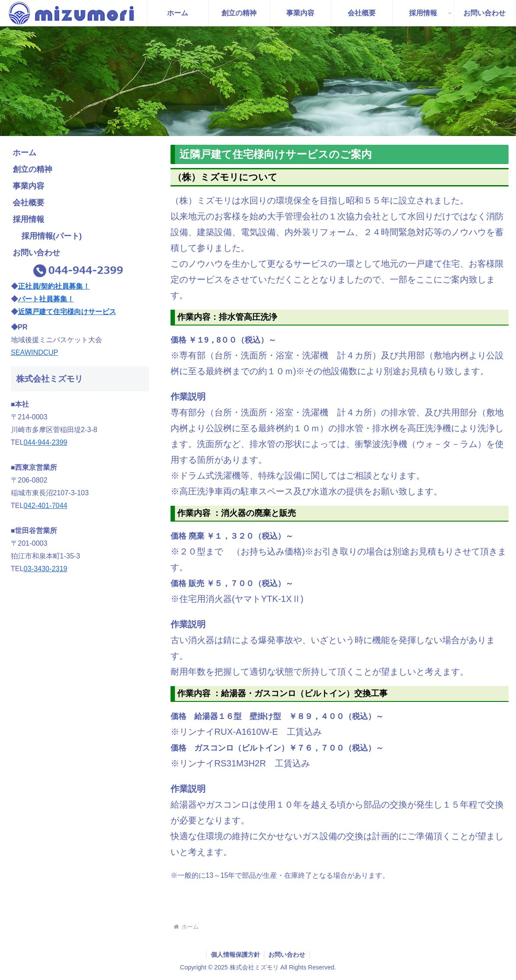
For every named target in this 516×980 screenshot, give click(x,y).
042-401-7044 (46, 506)
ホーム (25, 153)
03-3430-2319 (46, 569)
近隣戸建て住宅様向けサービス (67, 312)
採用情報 (28, 219)
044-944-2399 (46, 442)
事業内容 (28, 186)
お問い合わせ (36, 253)
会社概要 (28, 203)
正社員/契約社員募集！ (54, 286)
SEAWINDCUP (35, 352)
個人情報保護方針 (235, 955)
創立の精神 (32, 169)
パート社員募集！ (46, 299)
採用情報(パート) (52, 236)
